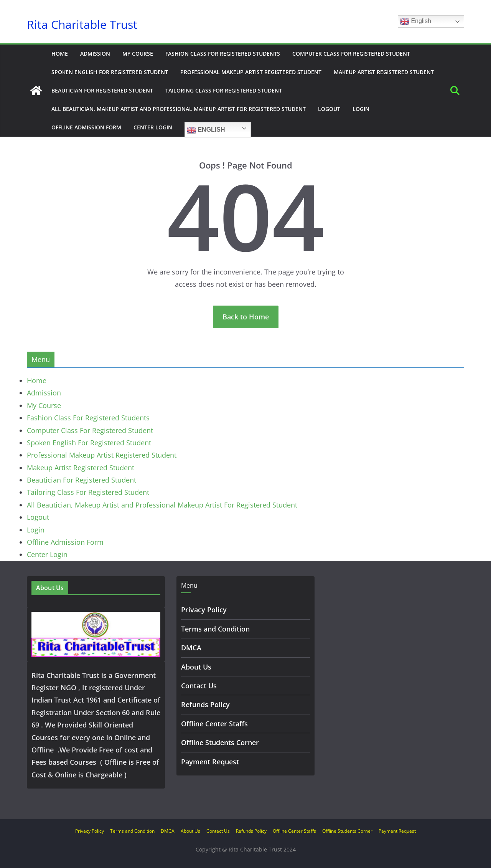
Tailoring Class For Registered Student (224, 90)
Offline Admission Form (86, 127)
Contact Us (199, 686)
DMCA (191, 648)
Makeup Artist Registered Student (384, 72)
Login (361, 109)
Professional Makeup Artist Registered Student (251, 72)
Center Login (153, 127)
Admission (95, 54)
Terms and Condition (215, 629)
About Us (196, 667)
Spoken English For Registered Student (110, 72)
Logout (329, 109)
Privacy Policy (204, 610)
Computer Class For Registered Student (351, 54)
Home (60, 54)
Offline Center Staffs (214, 724)
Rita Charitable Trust (82, 25)
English (416, 21)
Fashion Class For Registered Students (223, 54)
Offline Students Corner (220, 742)
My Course (138, 54)
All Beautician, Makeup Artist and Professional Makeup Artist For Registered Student (179, 109)
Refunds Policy (205, 704)
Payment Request (210, 762)
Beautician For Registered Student (102, 90)
